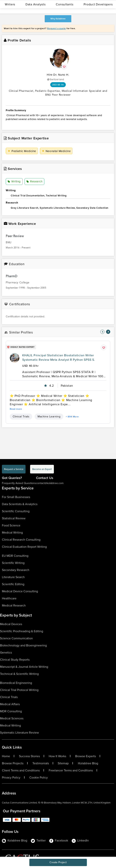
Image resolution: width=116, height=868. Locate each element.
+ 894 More (72, 417)
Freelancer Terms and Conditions (71, 770)
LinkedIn (80, 841)
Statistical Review (14, 518)
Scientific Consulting (16, 511)
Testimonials (41, 763)
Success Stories (29, 756)
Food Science (11, 525)
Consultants (65, 4)
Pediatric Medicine (22, 151)
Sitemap (63, 763)
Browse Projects (13, 763)
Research (34, 182)
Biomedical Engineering (16, 683)
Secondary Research (16, 570)
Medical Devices (11, 624)
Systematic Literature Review (19, 732)
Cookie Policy (39, 777)
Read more (16, 409)
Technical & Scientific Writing (19, 674)
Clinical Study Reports (15, 659)
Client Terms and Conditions (21, 770)
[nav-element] (102, 332)
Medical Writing (12, 532)
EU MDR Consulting (15, 556)
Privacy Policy (11, 777)
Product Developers (98, 4)
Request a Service (14, 469)
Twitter (38, 841)
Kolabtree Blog (88, 763)
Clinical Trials (21, 416)
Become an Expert (42, 469)
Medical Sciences (12, 718)
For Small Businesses (16, 497)
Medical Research (14, 605)
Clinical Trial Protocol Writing (19, 690)
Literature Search (13, 577)
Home (6, 756)
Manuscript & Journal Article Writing (24, 667)
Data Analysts (35, 4)
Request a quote (57, 28)
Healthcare (9, 598)
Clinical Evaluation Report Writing (24, 547)
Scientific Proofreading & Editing (22, 631)
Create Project (58, 862)
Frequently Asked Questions (19, 483)
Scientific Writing (13, 563)
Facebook (59, 841)
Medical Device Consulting (20, 591)
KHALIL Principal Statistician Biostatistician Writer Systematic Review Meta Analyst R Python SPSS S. (59, 357)
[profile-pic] (15, 358)
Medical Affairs (10, 704)
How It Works (57, 756)
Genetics (6, 652)
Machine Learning (49, 416)
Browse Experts (86, 756)
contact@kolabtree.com (50, 483)
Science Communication (16, 638)
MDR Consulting (11, 711)
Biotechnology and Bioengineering (23, 645)
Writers (10, 4)
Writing (14, 182)
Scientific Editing (13, 584)
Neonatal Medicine (56, 151)
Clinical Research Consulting (21, 540)
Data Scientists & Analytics (20, 504)
